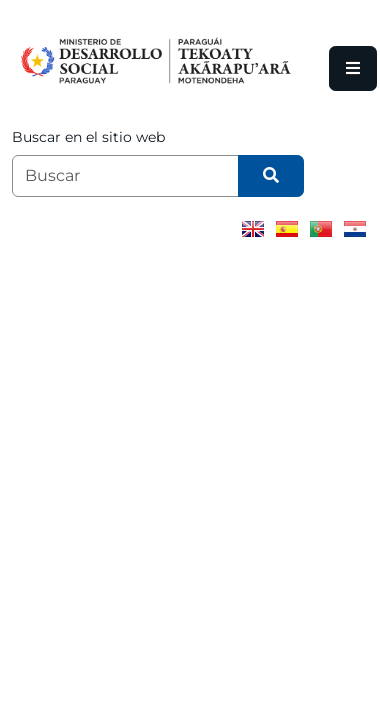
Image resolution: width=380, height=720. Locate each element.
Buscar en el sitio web (88, 137)
